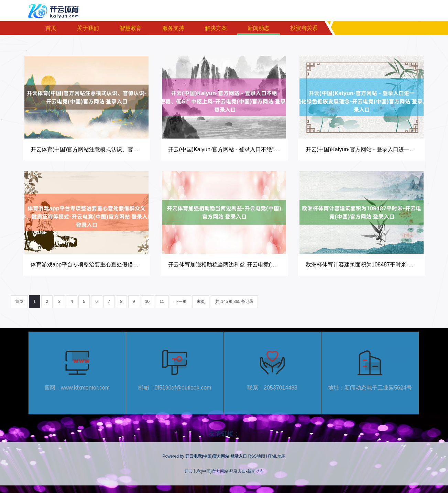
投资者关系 (304, 28)
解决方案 (216, 28)
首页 (51, 28)
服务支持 (173, 28)
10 (147, 302)
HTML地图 (276, 456)
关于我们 (88, 28)
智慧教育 (131, 28)
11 (162, 302)
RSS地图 (257, 456)
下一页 (181, 302)
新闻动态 (259, 28)
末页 (201, 302)
